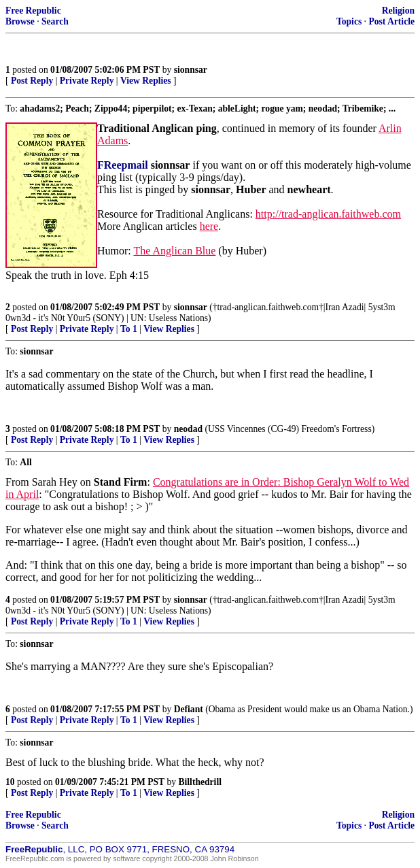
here (209, 226)
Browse (20, 21)
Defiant (189, 709)
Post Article (391, 21)
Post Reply (32, 81)
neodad (188, 429)
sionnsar (191, 70)
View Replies (146, 81)
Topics (349, 21)
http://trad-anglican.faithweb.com (328, 214)
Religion (398, 11)
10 (10, 782)
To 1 (129, 329)
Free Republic (33, 11)
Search (55, 21)
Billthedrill (200, 782)
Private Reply (87, 81)
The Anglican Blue (174, 251)
